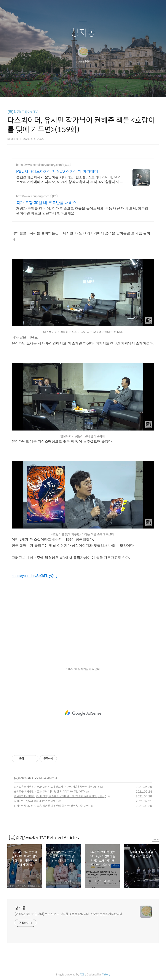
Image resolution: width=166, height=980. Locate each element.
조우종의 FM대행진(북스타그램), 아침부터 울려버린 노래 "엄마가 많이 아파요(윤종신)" (60, 796)
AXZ (82, 974)
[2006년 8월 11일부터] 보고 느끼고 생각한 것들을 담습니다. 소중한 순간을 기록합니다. (69, 914)
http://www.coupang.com (33, 196)
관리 (105, 88)
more (155, 839)
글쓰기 (61, 88)
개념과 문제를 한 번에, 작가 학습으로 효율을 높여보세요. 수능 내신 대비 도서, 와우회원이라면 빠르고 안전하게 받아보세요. (82, 211)
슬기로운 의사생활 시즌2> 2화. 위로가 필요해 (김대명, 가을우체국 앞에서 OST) (56, 787)
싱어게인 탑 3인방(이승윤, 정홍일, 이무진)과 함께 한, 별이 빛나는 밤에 (51, 806)
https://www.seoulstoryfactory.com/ (39, 165)
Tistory (106, 974)
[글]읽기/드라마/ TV (22, 112)
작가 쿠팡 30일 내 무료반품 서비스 (46, 203)
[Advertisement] (83, 713)
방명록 (75, 88)
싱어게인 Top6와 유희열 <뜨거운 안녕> (36, 801)
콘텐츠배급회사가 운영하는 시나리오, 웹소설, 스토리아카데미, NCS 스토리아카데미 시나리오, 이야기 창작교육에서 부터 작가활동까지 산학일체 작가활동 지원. (70, 180)
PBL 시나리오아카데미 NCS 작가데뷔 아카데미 (57, 171)
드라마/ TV (31, 778)
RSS (90, 88)
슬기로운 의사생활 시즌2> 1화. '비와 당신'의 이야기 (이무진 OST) (49, 791)
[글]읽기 (18, 778)
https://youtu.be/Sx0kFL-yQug (35, 576)
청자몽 (83, 33)
